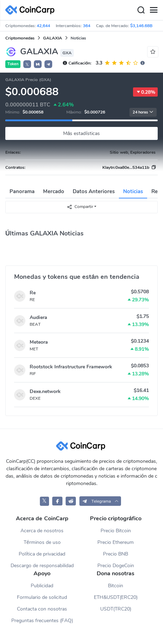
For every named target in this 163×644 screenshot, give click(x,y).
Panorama (22, 191)
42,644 (43, 26)
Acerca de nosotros (42, 531)
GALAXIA (53, 38)
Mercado (54, 191)
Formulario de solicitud (42, 597)
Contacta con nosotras (42, 609)
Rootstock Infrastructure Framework (71, 367)
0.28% (145, 92)
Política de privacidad (42, 554)
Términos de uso (42, 542)
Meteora (39, 342)
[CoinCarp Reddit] (71, 501)
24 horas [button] (143, 112)
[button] (38, 64)
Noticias (133, 191)
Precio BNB (116, 554)
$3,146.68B (141, 26)
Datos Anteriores (94, 191)
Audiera (38, 317)
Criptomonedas (20, 38)
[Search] (141, 10)
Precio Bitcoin (116, 531)
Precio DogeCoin (116, 566)
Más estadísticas (82, 133)
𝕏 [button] (27, 65)
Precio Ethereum (116, 542)
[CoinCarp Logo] (32, 10)
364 (87, 26)
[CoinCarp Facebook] (57, 501)
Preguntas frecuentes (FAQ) (42, 621)
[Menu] (153, 10)
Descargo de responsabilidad (42, 566)
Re (33, 293)
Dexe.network (45, 391)
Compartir (80, 207)
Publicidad (42, 586)
